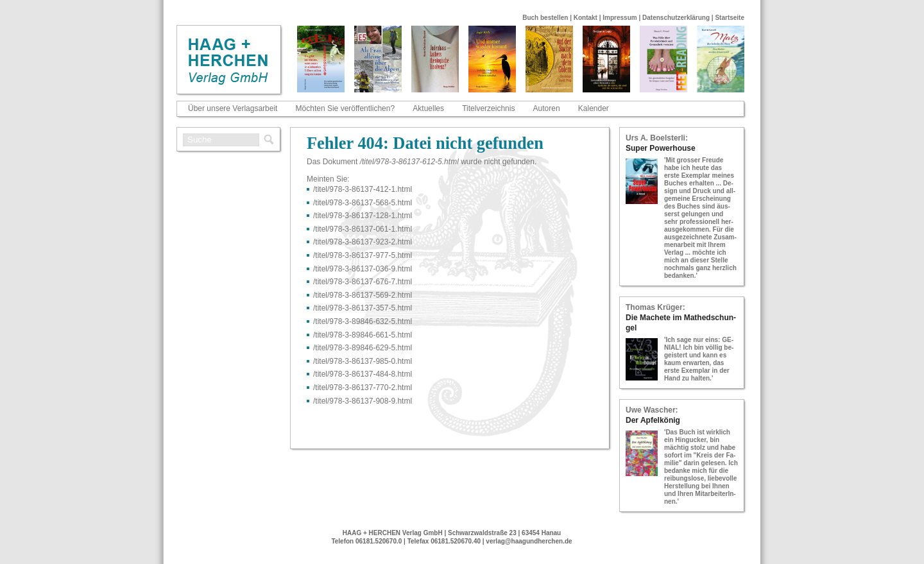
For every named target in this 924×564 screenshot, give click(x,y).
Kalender (594, 108)
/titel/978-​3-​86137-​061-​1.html (363, 229)
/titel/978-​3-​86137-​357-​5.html (363, 308)
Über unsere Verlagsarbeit (233, 108)
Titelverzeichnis (488, 108)
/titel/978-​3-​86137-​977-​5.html (363, 255)
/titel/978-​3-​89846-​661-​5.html (363, 335)
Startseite (730, 18)
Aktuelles (428, 108)
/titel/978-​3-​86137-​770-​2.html (363, 388)
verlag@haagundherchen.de (529, 541)
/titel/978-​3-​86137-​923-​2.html (363, 242)
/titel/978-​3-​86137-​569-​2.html (363, 295)
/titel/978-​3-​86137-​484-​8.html (363, 374)
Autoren (547, 108)
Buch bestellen (545, 18)
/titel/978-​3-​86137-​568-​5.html (363, 203)
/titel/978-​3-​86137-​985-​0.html (363, 361)
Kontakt (586, 18)
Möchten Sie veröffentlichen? (346, 108)
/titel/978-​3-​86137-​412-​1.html (363, 189)
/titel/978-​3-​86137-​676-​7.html (363, 282)
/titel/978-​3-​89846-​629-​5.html (363, 348)
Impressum (620, 18)
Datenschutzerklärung (676, 18)
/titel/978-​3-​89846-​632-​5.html (363, 321)
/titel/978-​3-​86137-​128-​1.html (363, 216)
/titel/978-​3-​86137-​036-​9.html (363, 269)
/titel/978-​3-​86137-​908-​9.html (363, 401)
